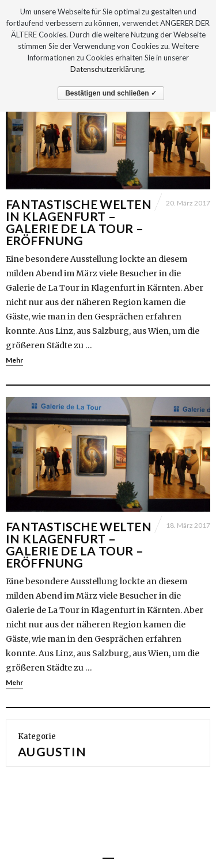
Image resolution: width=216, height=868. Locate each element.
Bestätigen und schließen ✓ (111, 93)
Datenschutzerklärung (107, 69)
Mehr (14, 360)
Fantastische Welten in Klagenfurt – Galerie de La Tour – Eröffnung (79, 222)
